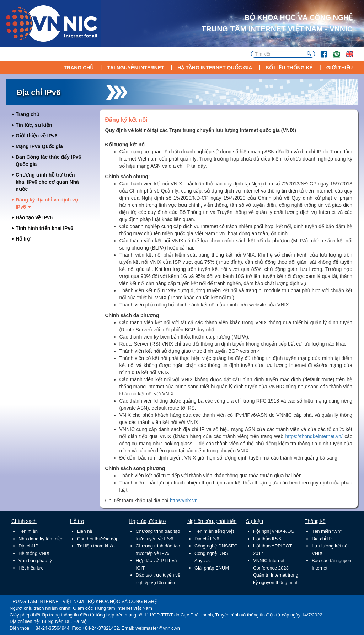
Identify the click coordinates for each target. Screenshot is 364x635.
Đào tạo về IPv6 (34, 217)
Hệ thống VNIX (34, 553)
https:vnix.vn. (184, 500)
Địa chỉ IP (28, 546)
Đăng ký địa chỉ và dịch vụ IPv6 (47, 203)
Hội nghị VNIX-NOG (274, 531)
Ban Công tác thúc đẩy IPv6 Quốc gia (49, 161)
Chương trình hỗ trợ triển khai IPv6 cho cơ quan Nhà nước (47, 182)
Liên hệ (85, 531)
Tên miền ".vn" (327, 531)
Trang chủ (79, 68)
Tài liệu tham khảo (96, 546)
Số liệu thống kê (289, 68)
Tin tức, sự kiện (34, 125)
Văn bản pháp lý (35, 560)
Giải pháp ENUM (212, 568)
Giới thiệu (339, 68)
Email (334, 51)
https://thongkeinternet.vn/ (314, 436)
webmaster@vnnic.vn (157, 628)
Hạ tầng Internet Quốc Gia (215, 68)
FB (320, 51)
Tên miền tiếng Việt (214, 531)
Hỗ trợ (23, 239)
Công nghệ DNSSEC (216, 546)
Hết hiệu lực (31, 568)
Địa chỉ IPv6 (207, 539)
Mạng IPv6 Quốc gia (39, 146)
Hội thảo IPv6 (267, 539)
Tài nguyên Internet (135, 68)
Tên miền (28, 531)
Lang (346, 51)
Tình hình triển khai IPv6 (44, 228)
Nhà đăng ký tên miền (41, 539)
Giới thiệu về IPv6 (37, 136)
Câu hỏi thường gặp (98, 539)
